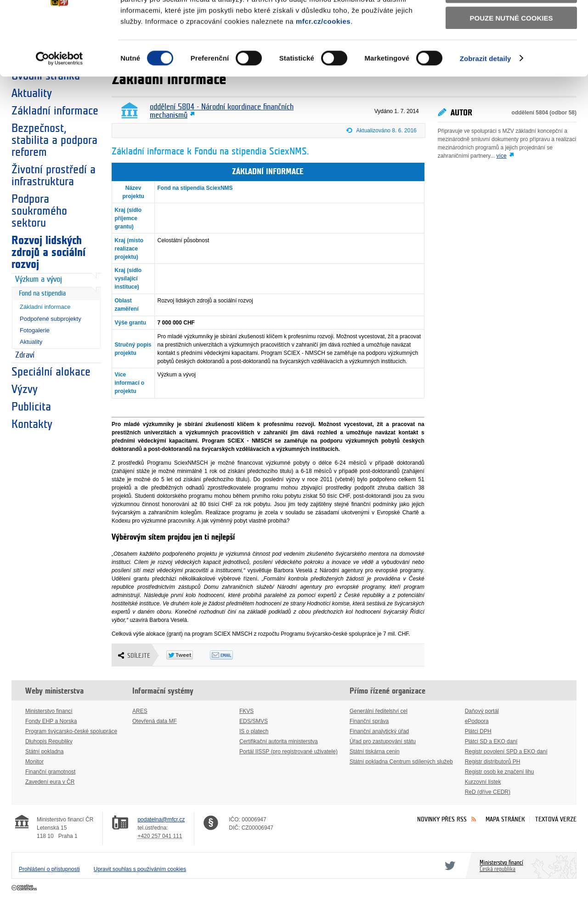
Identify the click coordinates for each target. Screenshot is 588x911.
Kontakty (32, 424)
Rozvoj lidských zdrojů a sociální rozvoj (48, 252)
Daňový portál (482, 711)
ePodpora (477, 721)
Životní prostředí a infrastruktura (54, 176)
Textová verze (556, 819)
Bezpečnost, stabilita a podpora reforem (54, 140)
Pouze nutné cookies (512, 74)
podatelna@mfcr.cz (161, 820)
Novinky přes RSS (442, 819)
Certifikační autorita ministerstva (279, 741)
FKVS (246, 711)
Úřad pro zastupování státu (383, 741)
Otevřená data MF (155, 721)
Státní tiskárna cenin (375, 752)
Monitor (34, 762)
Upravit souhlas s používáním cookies (140, 869)
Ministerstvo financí (49, 711)
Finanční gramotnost (50, 772)
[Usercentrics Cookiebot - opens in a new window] (59, 115)
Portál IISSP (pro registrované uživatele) (288, 752)
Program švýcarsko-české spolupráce (71, 731)
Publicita (31, 407)
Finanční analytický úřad (379, 731)
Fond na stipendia (42, 293)
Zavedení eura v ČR (50, 782)
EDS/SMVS (254, 721)
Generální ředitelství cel (379, 711)
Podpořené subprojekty (51, 319)
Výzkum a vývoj (39, 279)
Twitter (448, 865)
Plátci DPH (478, 731)
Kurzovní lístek (483, 782)
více (502, 156)
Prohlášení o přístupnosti (49, 869)
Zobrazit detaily (486, 115)
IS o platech (254, 731)
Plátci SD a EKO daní (491, 741)
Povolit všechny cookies (511, 22)
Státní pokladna (44, 752)
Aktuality (31, 342)
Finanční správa (369, 721)
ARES (140, 711)
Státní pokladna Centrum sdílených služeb (401, 762)
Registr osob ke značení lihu (500, 772)
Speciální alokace (51, 372)
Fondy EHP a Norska (51, 721)
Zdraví (25, 355)
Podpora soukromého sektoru (39, 211)
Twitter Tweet (188, 655)
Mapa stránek (505, 819)
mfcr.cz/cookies (323, 77)
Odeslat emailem (232, 655)
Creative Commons (25, 888)
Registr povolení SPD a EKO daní (506, 752)
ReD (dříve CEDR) (488, 792)
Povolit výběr (511, 48)
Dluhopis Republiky (49, 741)
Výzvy (25, 389)
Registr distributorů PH (493, 762)
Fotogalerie (35, 330)
